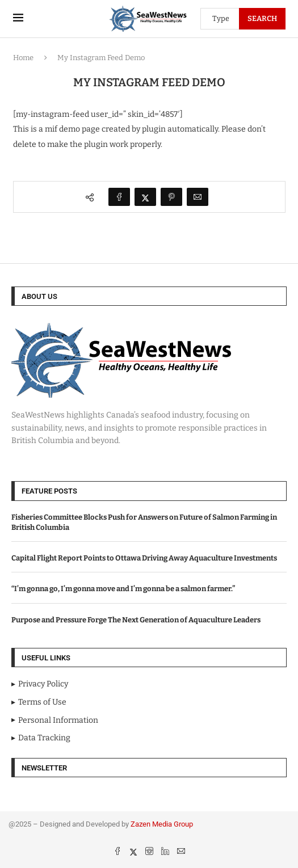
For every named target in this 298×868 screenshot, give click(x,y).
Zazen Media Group (162, 824)
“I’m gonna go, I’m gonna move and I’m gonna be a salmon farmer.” (123, 589)
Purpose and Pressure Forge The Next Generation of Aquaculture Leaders (136, 620)
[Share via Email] (198, 197)
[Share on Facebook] (119, 197)
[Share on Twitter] (145, 197)
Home (23, 58)
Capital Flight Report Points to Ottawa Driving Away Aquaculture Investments (144, 558)
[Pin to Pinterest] (171, 197)
